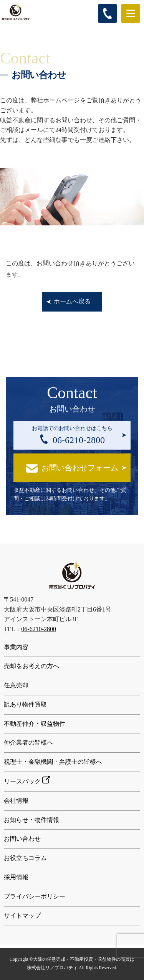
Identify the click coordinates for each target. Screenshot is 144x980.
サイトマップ (22, 916)
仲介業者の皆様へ (28, 742)
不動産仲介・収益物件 (35, 724)
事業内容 (16, 647)
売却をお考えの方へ (31, 666)
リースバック (27, 780)
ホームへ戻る (72, 301)
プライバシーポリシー (35, 896)
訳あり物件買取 (25, 704)
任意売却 (16, 685)
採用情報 (16, 877)
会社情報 (16, 801)
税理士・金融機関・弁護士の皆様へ (53, 762)
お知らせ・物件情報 (31, 820)
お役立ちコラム (25, 858)
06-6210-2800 (39, 629)
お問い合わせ (22, 839)
